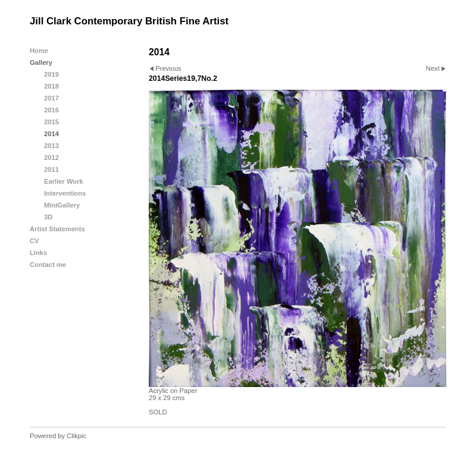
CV (35, 241)
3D (48, 217)
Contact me (48, 265)
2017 (51, 98)
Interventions (65, 193)
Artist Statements (57, 229)
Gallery (41, 62)
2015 (51, 122)
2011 (51, 169)
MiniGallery (62, 205)
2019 (51, 74)
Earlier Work (64, 181)
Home (39, 51)
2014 (51, 134)
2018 (51, 86)
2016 (51, 110)
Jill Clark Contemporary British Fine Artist (129, 21)
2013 (51, 146)
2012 (51, 158)
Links (38, 253)
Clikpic (76, 436)
